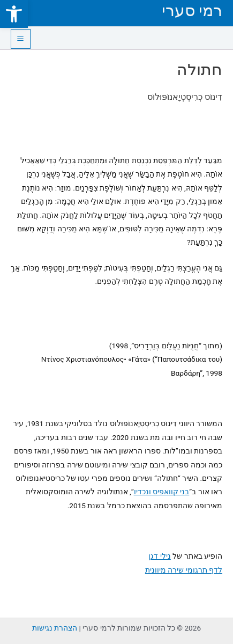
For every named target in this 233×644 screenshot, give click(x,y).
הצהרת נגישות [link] (55, 628)
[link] (14, 14)
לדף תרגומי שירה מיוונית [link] (184, 570)
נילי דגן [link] (159, 556)
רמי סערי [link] (192, 10)
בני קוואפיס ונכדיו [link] (162, 492)
